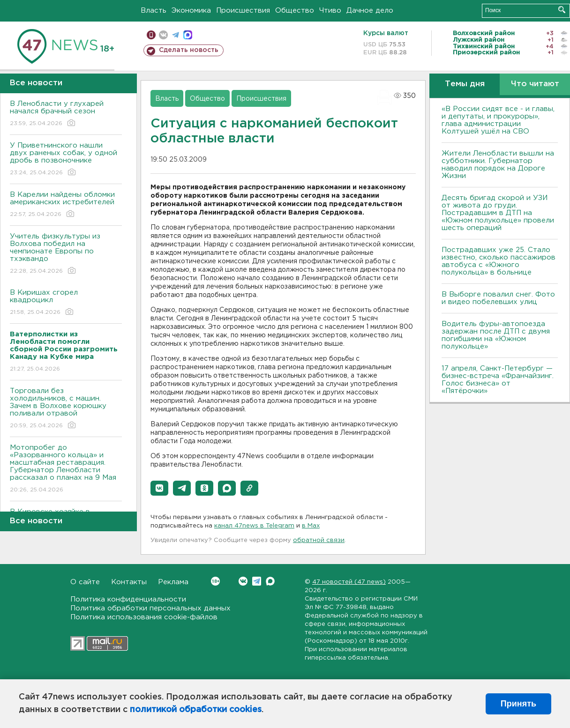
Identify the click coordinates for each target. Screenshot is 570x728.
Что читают (535, 84)
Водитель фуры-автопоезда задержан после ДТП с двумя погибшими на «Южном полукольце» (496, 335)
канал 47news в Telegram (254, 526)
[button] (159, 488)
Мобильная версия (151, 35)
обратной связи (319, 540)
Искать (562, 10)
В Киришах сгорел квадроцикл (66, 303)
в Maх (311, 526)
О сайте (85, 582)
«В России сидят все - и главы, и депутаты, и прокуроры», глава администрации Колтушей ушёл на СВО (498, 120)
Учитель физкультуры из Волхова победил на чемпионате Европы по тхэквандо (66, 254)
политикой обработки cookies (196, 710)
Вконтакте (215, 581)
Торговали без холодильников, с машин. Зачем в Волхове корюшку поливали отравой (66, 409)
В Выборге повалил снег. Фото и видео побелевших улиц (498, 298)
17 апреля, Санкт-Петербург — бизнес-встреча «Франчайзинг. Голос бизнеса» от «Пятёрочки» (498, 380)
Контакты (129, 582)
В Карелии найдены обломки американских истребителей (66, 205)
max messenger (188, 35)
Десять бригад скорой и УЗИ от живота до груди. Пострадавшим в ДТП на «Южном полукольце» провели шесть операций (498, 213)
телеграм (176, 35)
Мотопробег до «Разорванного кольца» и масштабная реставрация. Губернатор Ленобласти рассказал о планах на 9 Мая (66, 469)
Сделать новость (189, 50)
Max (270, 581)
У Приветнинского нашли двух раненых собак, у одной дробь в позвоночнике (66, 160)
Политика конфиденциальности (128, 599)
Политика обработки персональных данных (150, 608)
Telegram (257, 581)
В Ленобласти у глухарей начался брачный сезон (66, 114)
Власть (154, 11)
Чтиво (330, 11)
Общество (295, 11)
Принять (518, 704)
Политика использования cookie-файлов (144, 617)
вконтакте (163, 35)
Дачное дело (370, 11)
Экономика (191, 11)
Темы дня (465, 84)
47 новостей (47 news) (349, 582)
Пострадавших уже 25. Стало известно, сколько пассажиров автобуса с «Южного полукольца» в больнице (499, 261)
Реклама (173, 582)
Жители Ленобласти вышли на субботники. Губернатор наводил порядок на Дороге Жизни (498, 165)
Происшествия (243, 11)
